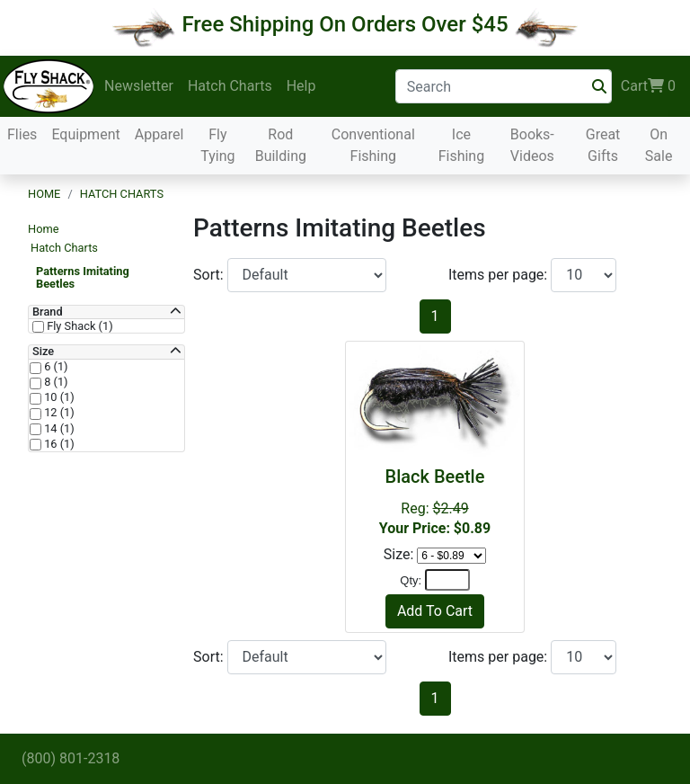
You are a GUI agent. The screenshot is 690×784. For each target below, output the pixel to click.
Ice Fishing (462, 145)
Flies (22, 134)
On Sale (659, 145)
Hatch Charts (230, 86)
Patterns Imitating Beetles (83, 277)
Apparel (159, 134)
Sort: (210, 275)
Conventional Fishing (373, 145)
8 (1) (55, 382)
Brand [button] (48, 312)
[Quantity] (447, 580)
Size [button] (43, 352)
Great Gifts (603, 145)
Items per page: (500, 275)
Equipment (85, 134)
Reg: (435, 501)
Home (44, 194)
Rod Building (281, 145)
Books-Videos (532, 145)
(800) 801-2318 (71, 758)
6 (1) (55, 367)
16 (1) (58, 444)
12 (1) (58, 413)
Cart (648, 86)
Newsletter (139, 86)
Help (301, 86)
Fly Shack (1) (79, 326)
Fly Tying (217, 145)
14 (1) (58, 429)
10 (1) (58, 397)
